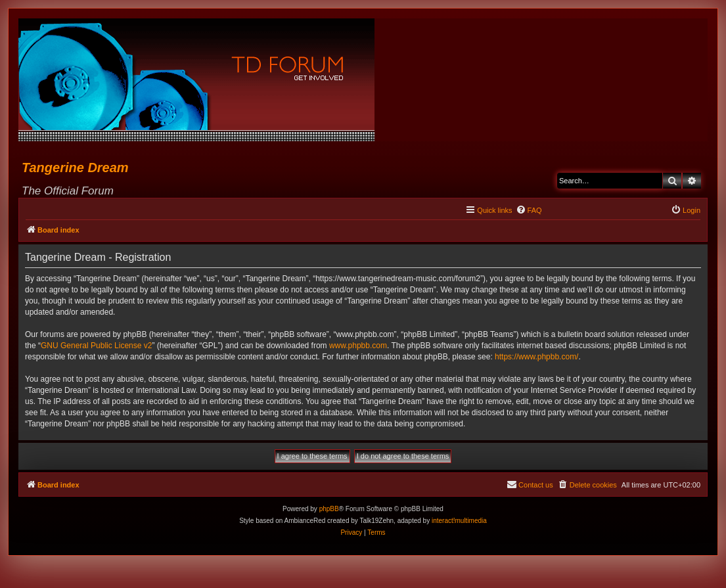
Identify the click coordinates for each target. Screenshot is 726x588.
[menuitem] (529, 210)
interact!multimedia (459, 521)
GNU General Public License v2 (96, 346)
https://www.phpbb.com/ (536, 357)
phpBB (329, 509)
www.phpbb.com (358, 346)
